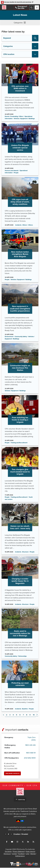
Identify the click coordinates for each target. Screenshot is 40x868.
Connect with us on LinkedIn (28, 842)
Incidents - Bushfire (21, 709)
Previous (6, 834)
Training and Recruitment (19, 443)
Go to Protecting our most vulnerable (20, 686)
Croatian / (25, 834)
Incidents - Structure (22, 552)
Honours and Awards (12, 171)
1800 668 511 (31, 753)
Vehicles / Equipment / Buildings (24, 119)
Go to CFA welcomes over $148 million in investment (20, 93)
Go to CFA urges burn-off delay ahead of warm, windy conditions (20, 203)
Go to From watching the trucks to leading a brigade (20, 420)
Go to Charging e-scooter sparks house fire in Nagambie (20, 582)
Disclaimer (8, 852)
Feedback (21, 854)
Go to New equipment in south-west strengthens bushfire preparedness (20, 313)
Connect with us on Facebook (7, 842)
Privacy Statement (19, 852)
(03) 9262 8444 (30, 758)
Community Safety (21, 337)
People (16, 173)
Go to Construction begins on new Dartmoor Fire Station (20, 369)
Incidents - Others (21, 225)
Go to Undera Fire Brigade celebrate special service (20, 149)
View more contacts (12, 774)
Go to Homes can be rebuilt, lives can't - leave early (20, 529)
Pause (9, 834)
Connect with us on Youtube (12, 842)
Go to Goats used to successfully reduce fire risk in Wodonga (20, 634)
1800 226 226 (30, 745)
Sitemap (33, 854)
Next (37, 715)
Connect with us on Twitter (23, 842)
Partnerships (22, 657)
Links (28, 854)
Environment (9, 337)
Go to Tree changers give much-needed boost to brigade (20, 475)
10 (34, 715)
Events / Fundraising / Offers (14, 117)
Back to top (22, 800)
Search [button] (35, 38)
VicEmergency (20, 856)
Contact (14, 854)
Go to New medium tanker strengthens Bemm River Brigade (20, 256)
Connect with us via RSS (33, 842)
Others (31, 225)
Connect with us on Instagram (17, 842)
